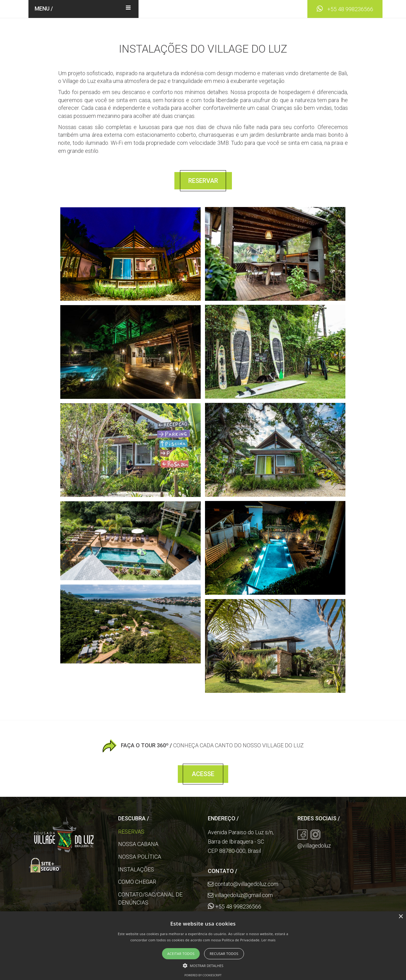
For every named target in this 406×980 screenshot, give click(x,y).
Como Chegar (137, 882)
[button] (203, 965)
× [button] (401, 917)
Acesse (203, 774)
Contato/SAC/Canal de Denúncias (150, 898)
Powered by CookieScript (203, 975)
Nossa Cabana (138, 844)
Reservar (203, 181)
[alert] (203, 946)
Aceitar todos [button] (181, 954)
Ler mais (268, 940)
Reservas (131, 832)
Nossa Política (140, 857)
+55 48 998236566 (345, 9)
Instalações (136, 869)
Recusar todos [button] (224, 954)
